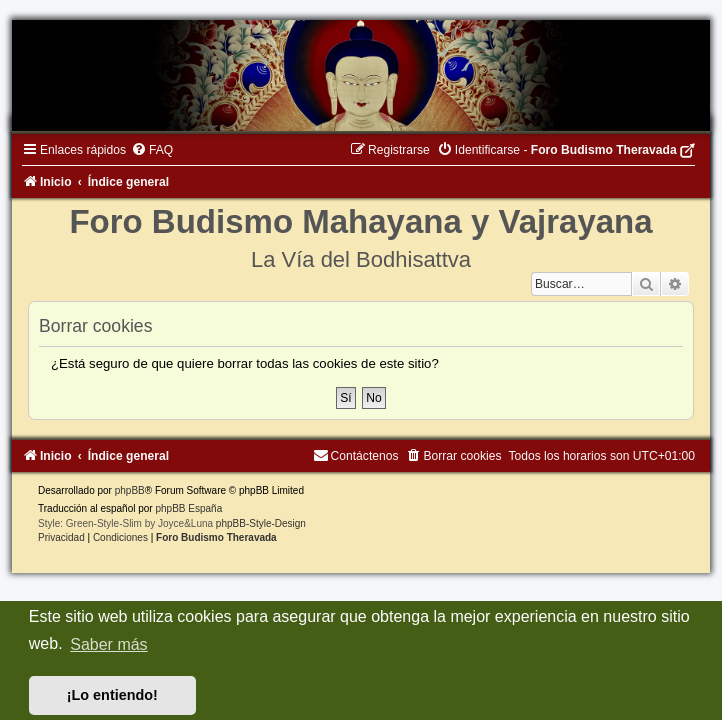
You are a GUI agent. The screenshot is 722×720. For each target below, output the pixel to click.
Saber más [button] (108, 644)
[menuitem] (152, 150)
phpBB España (188, 508)
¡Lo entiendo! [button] (112, 695)
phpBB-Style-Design (261, 523)
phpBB (130, 490)
